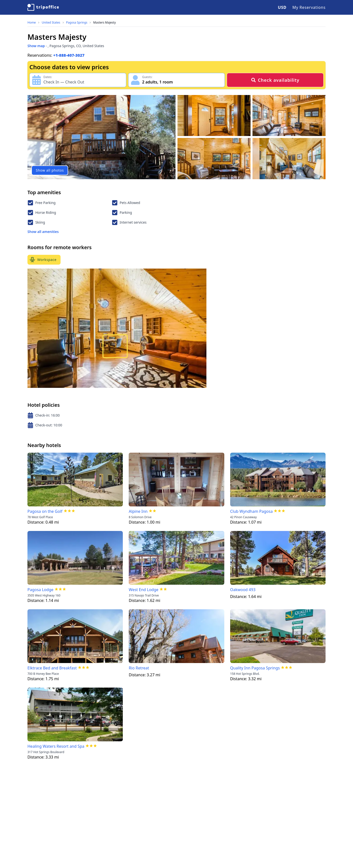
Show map (36, 46)
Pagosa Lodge (40, 590)
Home (32, 23)
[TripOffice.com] (43, 7)
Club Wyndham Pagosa (252, 511)
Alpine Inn (138, 511)
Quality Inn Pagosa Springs (255, 668)
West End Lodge (144, 590)
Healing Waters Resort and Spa (56, 746)
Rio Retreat (139, 668)
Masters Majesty (104, 23)
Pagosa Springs (77, 23)
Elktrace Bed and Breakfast (52, 668)
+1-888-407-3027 (69, 55)
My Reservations (309, 7)
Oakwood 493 (243, 590)
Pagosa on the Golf (45, 511)
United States (51, 23)
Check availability (275, 80)
